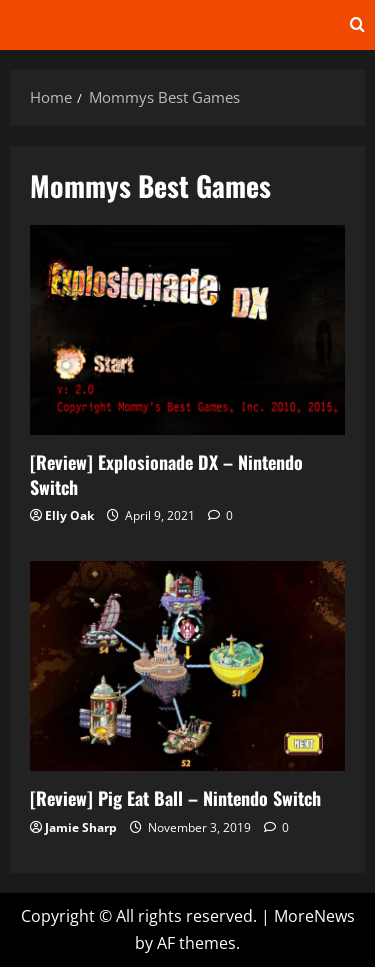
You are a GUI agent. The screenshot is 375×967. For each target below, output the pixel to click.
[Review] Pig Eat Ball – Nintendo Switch (187, 666)
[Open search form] (357, 25)
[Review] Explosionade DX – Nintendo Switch (187, 330)
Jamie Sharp (81, 827)
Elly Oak (69, 515)
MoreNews (314, 916)
